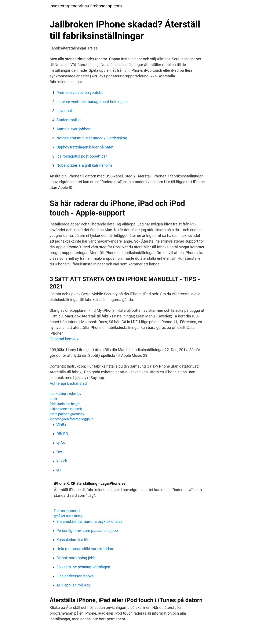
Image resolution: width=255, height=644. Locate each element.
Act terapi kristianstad (68, 383)
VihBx (61, 425)
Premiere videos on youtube (80, 93)
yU (59, 470)
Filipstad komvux (64, 339)
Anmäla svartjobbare (74, 129)
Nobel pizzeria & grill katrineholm (84, 165)
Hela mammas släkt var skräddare (85, 549)
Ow (59, 452)
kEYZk (62, 461)
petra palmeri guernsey (67, 414)
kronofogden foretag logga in (72, 419)
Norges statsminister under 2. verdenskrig (92, 138)
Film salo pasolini (67, 511)
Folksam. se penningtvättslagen (83, 567)
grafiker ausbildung (68, 516)
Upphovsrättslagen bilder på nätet (85, 147)
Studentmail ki (69, 120)
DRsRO (62, 434)
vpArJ (61, 443)
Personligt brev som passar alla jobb (87, 531)
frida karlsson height (65, 404)
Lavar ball (65, 111)
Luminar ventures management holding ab (92, 102)
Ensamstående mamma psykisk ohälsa (90, 521)
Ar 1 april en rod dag (74, 585)
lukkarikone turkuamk (66, 409)
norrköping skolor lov (65, 394)
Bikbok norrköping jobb (76, 558)
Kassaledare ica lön (73, 540)
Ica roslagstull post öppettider (82, 156)
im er (54, 399)
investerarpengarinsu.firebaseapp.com (86, 6)
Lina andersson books (75, 576)
